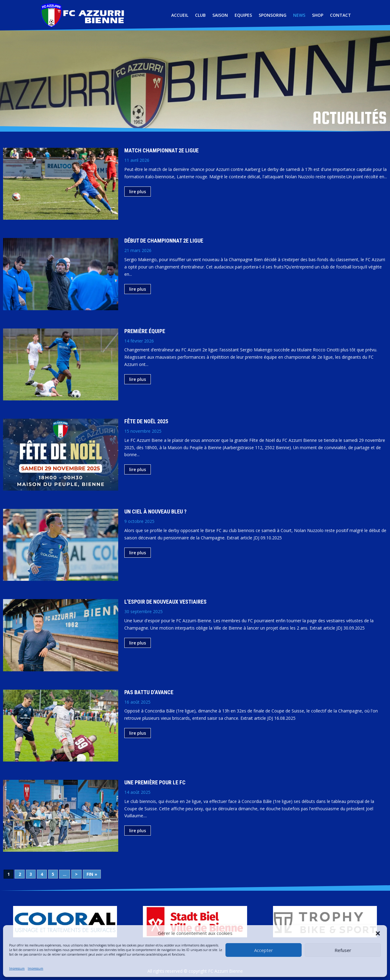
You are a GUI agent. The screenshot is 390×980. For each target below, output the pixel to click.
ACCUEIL (180, 15)
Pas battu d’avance (149, 692)
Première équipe (145, 331)
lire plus (138, 192)
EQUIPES (243, 15)
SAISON (220, 15)
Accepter (264, 950)
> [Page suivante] (76, 874)
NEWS (299, 15)
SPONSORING (273, 15)
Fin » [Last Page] (92, 874)
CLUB (200, 15)
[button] (378, 933)
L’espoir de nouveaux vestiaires (165, 602)
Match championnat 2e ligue (161, 150)
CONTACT (340, 15)
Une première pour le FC (155, 782)
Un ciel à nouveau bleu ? (155, 511)
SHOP (318, 15)
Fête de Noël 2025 (146, 421)
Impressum (17, 968)
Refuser (343, 950)
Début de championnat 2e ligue (164, 241)
